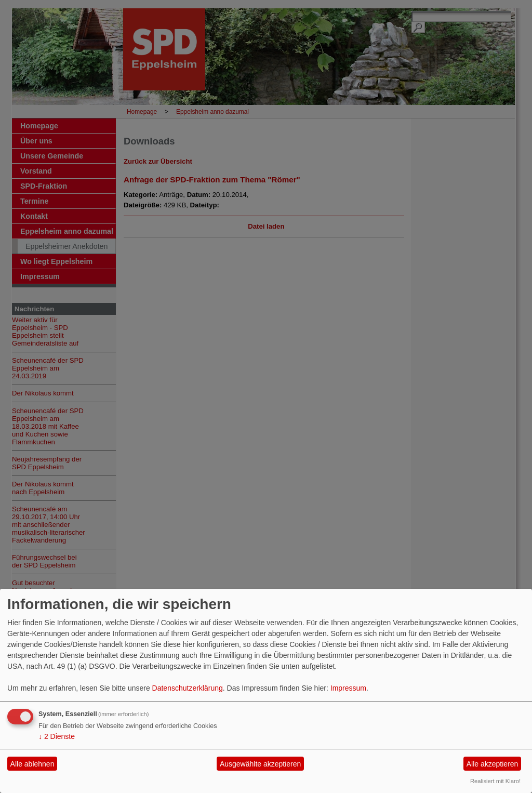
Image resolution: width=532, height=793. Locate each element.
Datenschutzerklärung (188, 688)
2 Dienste (57, 736)
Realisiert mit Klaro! (495, 781)
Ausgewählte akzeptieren (260, 764)
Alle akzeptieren (493, 764)
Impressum (348, 688)
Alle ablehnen (32, 764)
